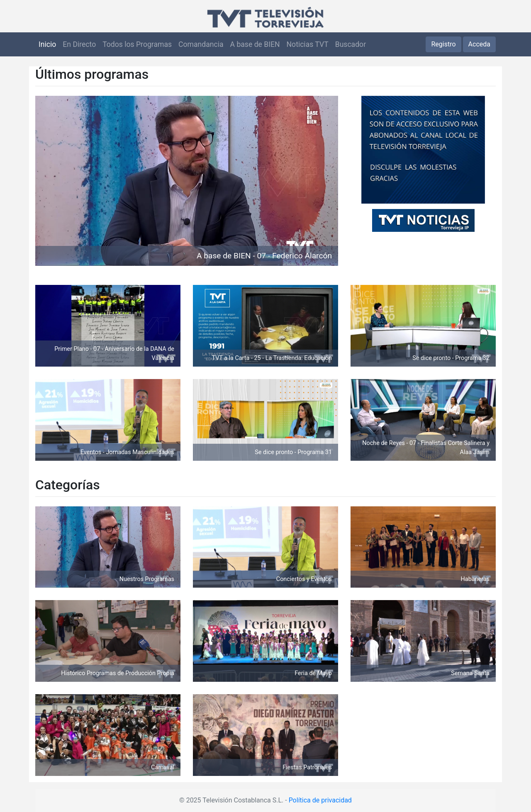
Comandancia (201, 44)
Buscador (351, 44)
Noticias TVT (308, 44)
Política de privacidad (320, 800)
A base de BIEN (255, 44)
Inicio (47, 44)
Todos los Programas (137, 44)
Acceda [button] (479, 44)
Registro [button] (443, 44)
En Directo (79, 44)
